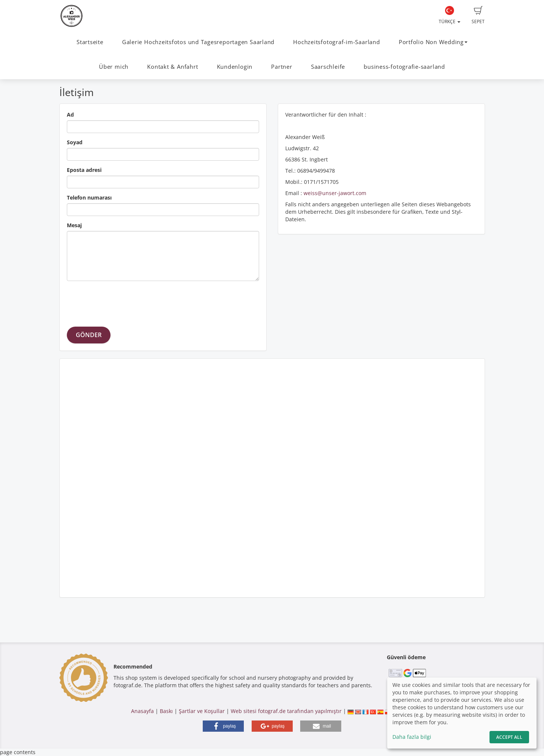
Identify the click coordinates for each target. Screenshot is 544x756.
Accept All (509, 737)
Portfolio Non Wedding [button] (433, 42)
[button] (223, 726)
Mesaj (74, 225)
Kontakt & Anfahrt (172, 67)
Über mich (114, 67)
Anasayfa (142, 711)
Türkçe (450, 15)
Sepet (478, 15)
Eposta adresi (84, 170)
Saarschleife (328, 67)
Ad (70, 115)
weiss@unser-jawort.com (335, 193)
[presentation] (124, 301)
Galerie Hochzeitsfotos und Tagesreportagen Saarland (198, 42)
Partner (282, 67)
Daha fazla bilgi (412, 737)
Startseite (90, 42)
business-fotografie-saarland (404, 67)
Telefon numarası (89, 198)
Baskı (166, 711)
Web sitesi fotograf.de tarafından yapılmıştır (286, 711)
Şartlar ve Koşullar (202, 711)
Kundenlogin (235, 67)
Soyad (75, 142)
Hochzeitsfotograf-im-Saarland (336, 42)
